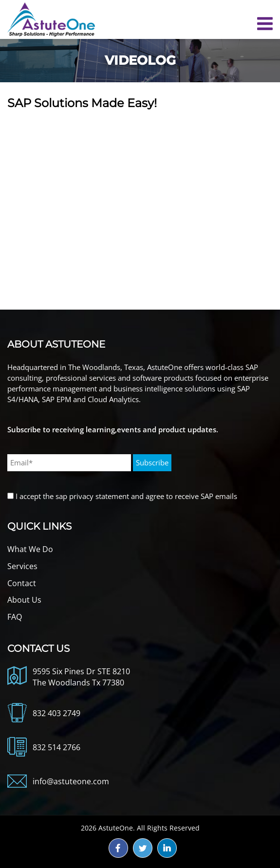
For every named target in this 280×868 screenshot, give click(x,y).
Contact (22, 583)
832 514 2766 (56, 747)
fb (118, 848)
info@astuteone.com (71, 781)
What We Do (30, 549)
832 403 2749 (56, 713)
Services (22, 566)
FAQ (15, 617)
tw (143, 848)
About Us (24, 600)
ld (167, 848)
